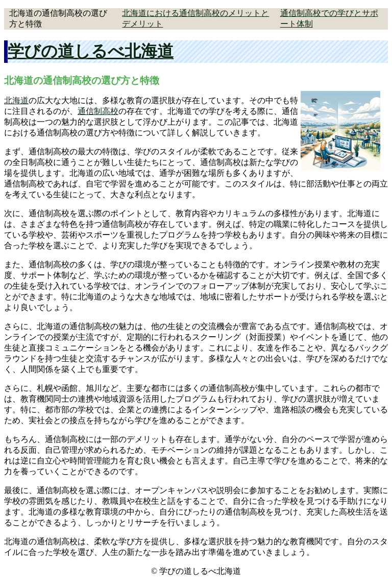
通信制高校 (98, 111)
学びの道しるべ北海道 (91, 51)
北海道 (16, 100)
